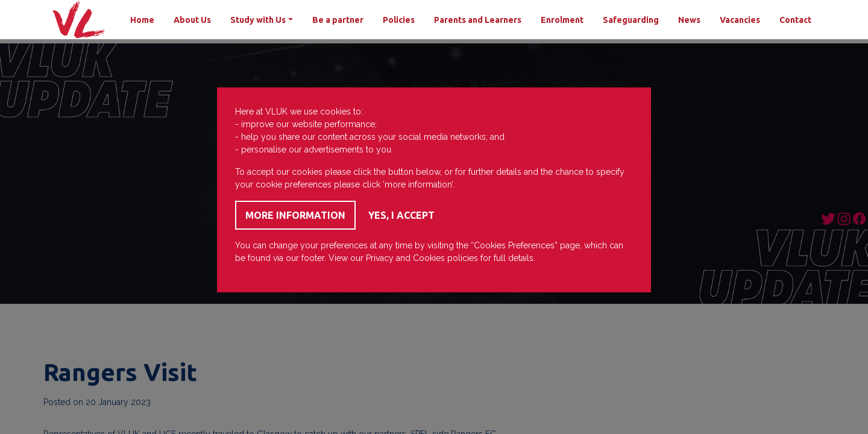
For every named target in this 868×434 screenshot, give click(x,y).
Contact (795, 20)
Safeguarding (631, 20)
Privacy (380, 258)
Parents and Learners (478, 20)
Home (142, 20)
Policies (399, 20)
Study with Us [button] (258, 20)
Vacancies (740, 20)
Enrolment (562, 20)
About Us (192, 20)
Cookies (429, 258)
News (689, 20)
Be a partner (338, 20)
